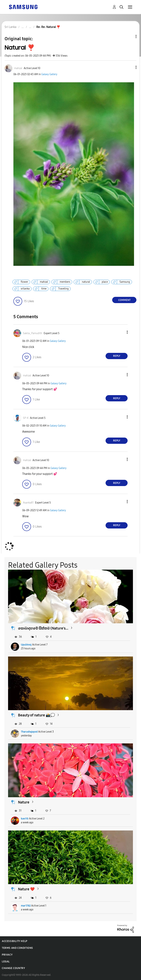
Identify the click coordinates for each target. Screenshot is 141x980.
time (44, 289)
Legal (6, 962)
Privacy (7, 955)
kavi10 (25, 819)
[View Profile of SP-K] (26, 418)
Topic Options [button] (130, 36)
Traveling (63, 289)
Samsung (125, 282)
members (65, 282)
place (105, 282)
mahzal (44, 282)
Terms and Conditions (17, 948)
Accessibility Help (15, 941)
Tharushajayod (29, 732)
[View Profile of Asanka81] (28, 503)
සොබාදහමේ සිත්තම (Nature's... (43, 628)
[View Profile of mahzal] (18, 68)
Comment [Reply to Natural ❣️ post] (124, 300)
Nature (24, 802)
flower (24, 282)
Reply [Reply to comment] (117, 356)
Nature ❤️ (26, 889)
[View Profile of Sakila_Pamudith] (33, 333)
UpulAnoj (26, 645)
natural (86, 282)
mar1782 (26, 906)
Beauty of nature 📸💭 (36, 715)
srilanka (25, 289)
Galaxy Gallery (49, 74)
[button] (130, 67)
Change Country (13, 968)
